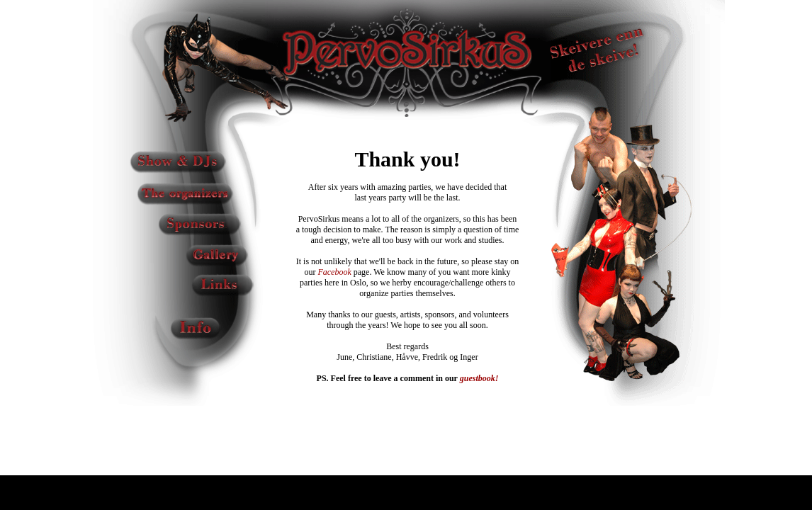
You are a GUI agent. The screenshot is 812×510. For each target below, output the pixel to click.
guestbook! (479, 378)
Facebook (334, 272)
